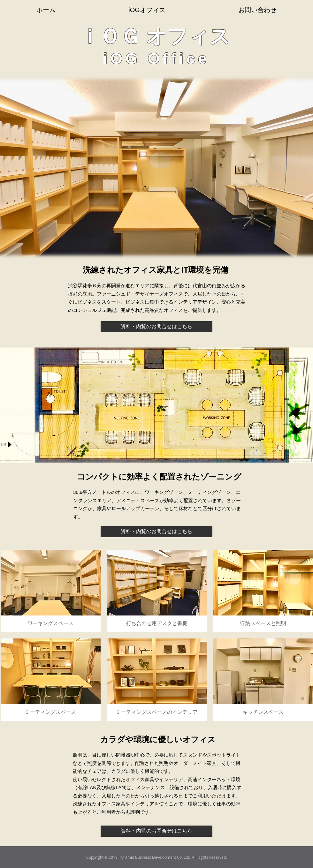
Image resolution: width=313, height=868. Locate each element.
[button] (51, 591)
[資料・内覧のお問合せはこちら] (156, 327)
